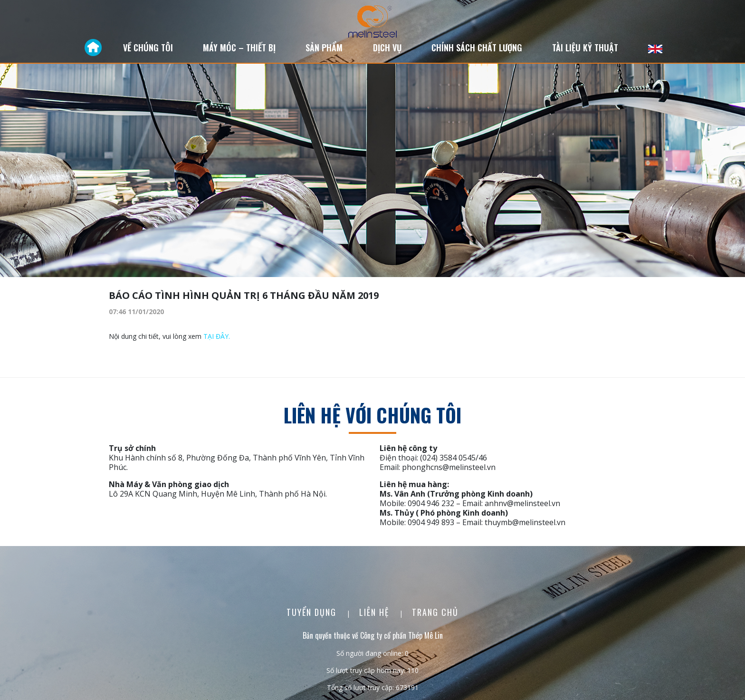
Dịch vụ (387, 48)
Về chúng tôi (148, 48)
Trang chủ (435, 612)
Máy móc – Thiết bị (239, 48)
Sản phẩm (324, 48)
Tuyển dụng (313, 612)
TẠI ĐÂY (216, 336)
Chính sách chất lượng (477, 48)
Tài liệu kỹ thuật (585, 48)
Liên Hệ (376, 612)
